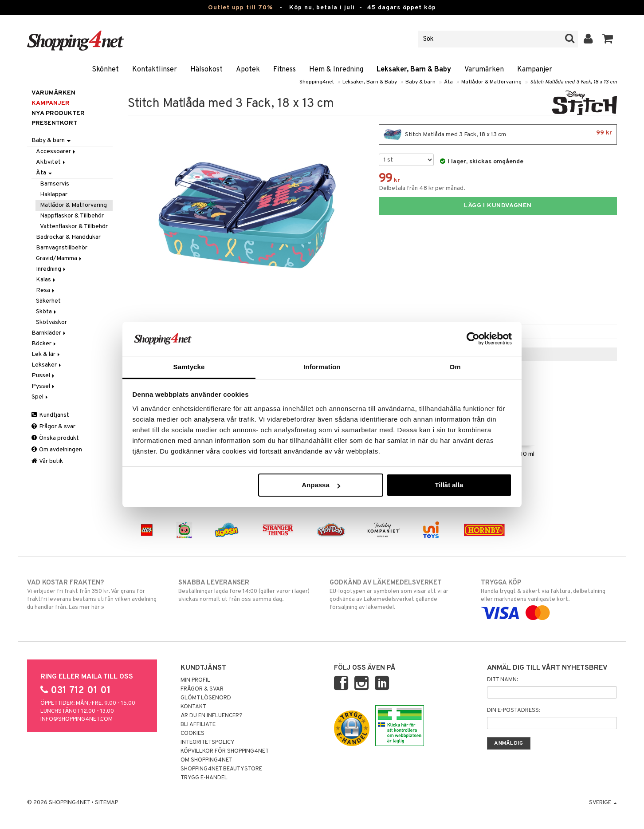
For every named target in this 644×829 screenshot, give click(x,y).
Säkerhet (48, 301)
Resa (46, 290)
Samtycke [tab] (189, 367)
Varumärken (484, 70)
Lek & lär (46, 354)
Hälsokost (206, 70)
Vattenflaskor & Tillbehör (74, 227)
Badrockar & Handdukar (68, 237)
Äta (448, 82)
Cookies (192, 734)
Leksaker (47, 365)
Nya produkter (58, 113)
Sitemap (106, 803)
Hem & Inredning (336, 70)
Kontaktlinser (155, 70)
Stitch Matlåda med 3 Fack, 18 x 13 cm (573, 82)
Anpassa (321, 485)
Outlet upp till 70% (240, 8)
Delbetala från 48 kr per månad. (422, 188)
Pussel (44, 376)
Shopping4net (317, 82)
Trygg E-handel (204, 778)
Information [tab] (322, 367)
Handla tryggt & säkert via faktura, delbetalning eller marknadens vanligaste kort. (549, 598)
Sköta (47, 312)
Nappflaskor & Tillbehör (72, 216)
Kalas (46, 280)
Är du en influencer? (212, 716)
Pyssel (44, 386)
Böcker (44, 344)
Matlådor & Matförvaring (491, 82)
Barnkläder (49, 333)
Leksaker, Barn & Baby (414, 70)
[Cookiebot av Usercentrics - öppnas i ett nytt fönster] (473, 339)
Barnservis (55, 184)
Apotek (248, 70)
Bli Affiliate (198, 725)
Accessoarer (56, 152)
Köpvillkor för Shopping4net (225, 751)
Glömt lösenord (206, 698)
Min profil (195, 680)
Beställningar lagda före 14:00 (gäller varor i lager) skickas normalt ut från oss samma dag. (246, 591)
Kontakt (193, 707)
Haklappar (54, 195)
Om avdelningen (57, 450)
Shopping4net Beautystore (221, 769)
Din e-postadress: (514, 711)
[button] (608, 39)
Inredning (51, 269)
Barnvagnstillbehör (62, 248)
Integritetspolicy (208, 742)
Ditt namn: (503, 680)
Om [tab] (455, 367)
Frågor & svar (53, 427)
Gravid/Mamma (59, 259)
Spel (40, 397)
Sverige (603, 803)
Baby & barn (420, 82)
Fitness (285, 70)
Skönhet (105, 70)
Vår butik (47, 461)
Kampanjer (535, 70)
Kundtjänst (50, 415)
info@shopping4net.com (77, 719)
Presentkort (54, 123)
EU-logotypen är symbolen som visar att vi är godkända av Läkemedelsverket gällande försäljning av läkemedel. (398, 595)
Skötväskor (51, 322)
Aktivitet (51, 162)
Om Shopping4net (206, 760)
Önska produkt (55, 438)
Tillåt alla (449, 485)
